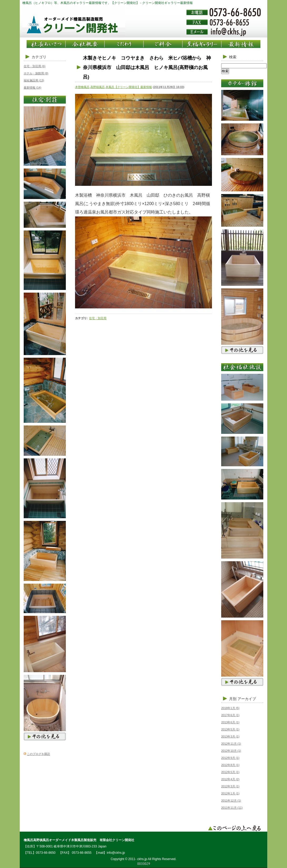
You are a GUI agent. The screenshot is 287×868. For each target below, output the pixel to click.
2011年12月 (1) (231, 801)
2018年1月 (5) (230, 708)
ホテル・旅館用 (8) (36, 73)
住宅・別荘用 (98, 318)
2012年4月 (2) (230, 779)
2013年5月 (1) (230, 729)
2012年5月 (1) (230, 772)
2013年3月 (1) (230, 736)
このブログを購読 (38, 754)
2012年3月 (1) (230, 786)
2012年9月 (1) (230, 758)
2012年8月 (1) (230, 765)
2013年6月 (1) (230, 722)
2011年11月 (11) (232, 808)
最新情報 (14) (33, 88)
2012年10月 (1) (231, 751)
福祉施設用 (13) (34, 80)
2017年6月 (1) (230, 715)
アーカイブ (247, 699)
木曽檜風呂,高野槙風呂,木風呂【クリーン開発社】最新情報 (113, 87)
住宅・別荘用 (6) (35, 66)
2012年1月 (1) (230, 793)
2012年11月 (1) (231, 744)
